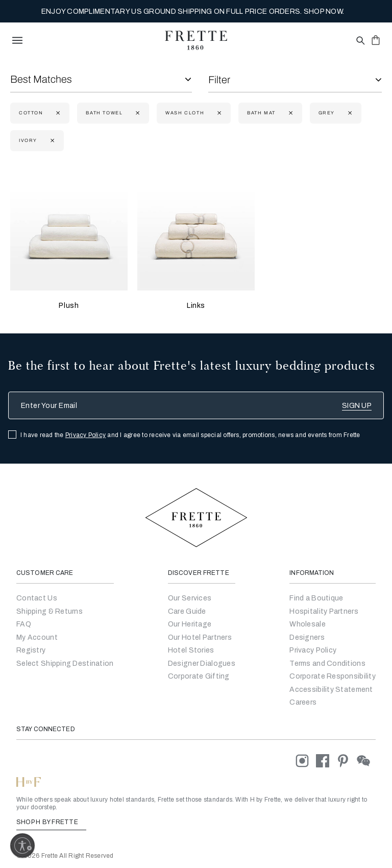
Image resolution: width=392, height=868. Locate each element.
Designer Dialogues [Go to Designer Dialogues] (202, 664)
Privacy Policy (85, 435)
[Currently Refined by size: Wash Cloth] (218, 113)
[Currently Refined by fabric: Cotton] (57, 113)
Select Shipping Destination (65, 664)
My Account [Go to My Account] (37, 637)
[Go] (307, 637)
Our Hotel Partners (200, 637)
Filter (219, 80)
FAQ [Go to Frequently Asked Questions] (24, 624)
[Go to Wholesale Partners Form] (308, 624)
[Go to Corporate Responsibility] (333, 676)
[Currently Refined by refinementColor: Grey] (349, 113)
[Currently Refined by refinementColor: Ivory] (51, 141)
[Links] (196, 232)
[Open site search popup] (360, 41)
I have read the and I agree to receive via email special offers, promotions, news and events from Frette (190, 435)
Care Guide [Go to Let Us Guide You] (187, 611)
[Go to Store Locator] (316, 598)
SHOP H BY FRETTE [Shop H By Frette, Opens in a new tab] (51, 822)
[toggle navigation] (17, 40)
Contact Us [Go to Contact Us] (37, 598)
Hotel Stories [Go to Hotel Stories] (191, 650)
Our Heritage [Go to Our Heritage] (190, 624)
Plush (69, 306)
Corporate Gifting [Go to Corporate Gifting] (199, 676)
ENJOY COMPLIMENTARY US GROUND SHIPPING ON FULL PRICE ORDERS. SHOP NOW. (193, 11)
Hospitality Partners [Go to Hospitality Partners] (324, 611)
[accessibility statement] (331, 690)
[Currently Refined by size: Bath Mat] (290, 113)
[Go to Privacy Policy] (313, 650)
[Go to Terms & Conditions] (327, 664)
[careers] (303, 702)
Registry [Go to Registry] (31, 650)
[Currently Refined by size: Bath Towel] (137, 113)
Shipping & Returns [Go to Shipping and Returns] (50, 611)
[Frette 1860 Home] (196, 40)
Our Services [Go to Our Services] (190, 598)
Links (196, 306)
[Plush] (69, 232)
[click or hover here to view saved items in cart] (376, 40)
